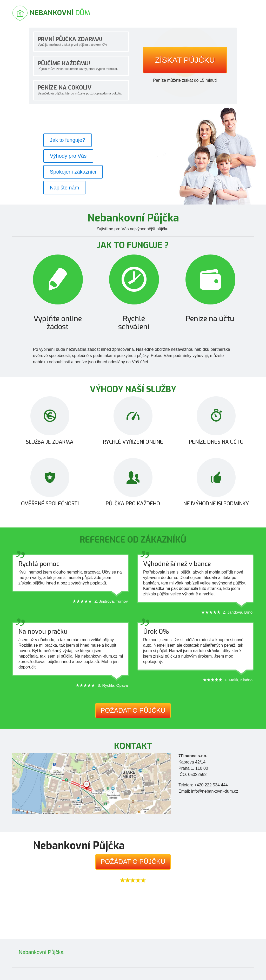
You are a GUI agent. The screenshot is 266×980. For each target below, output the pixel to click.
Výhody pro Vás (68, 156)
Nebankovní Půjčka (41, 952)
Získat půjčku (185, 60)
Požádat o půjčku (133, 710)
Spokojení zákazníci (73, 172)
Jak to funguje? (68, 140)
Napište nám (64, 188)
